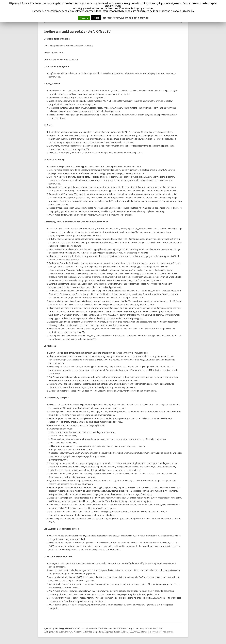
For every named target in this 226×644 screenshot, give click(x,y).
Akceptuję (84, 18)
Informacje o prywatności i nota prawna (157, 632)
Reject (96, 18)
